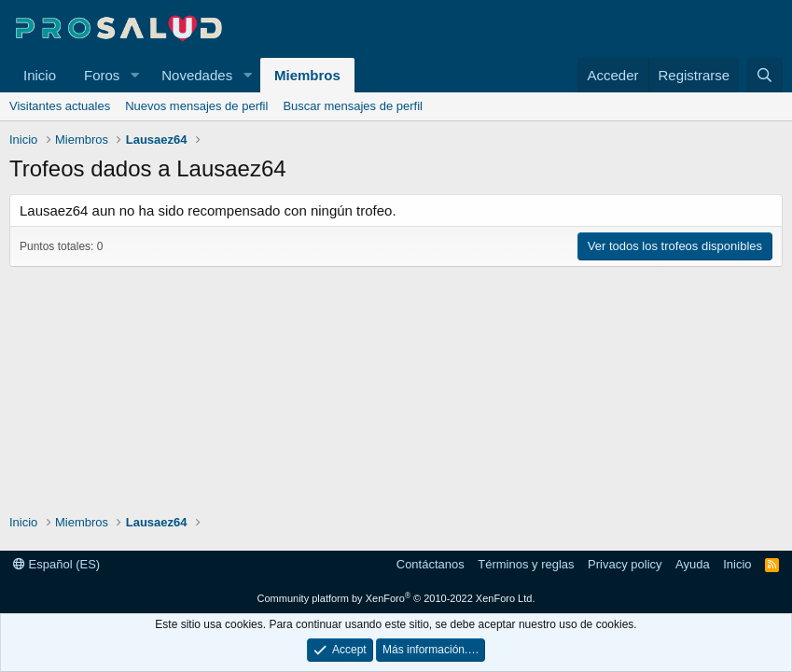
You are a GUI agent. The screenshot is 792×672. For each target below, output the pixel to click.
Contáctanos (431, 564)
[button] (134, 75)
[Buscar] (764, 75)
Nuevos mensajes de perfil (196, 106)
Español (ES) (56, 564)
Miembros (307, 75)
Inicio (40, 75)
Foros (102, 75)
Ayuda (693, 564)
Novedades (197, 75)
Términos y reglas (526, 564)
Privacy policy (625, 564)
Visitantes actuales (60, 106)
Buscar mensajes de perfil (353, 106)
